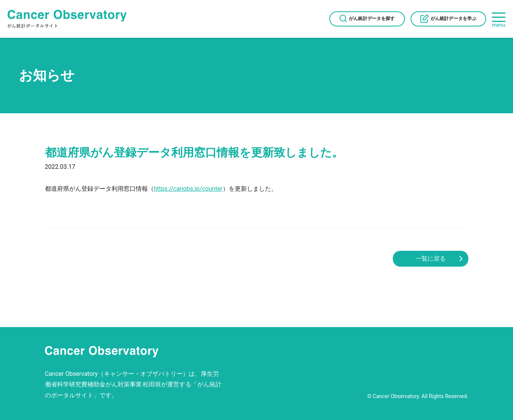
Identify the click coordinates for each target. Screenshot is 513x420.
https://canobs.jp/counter (188, 189)
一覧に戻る (431, 259)
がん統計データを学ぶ (453, 19)
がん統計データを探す (372, 19)
